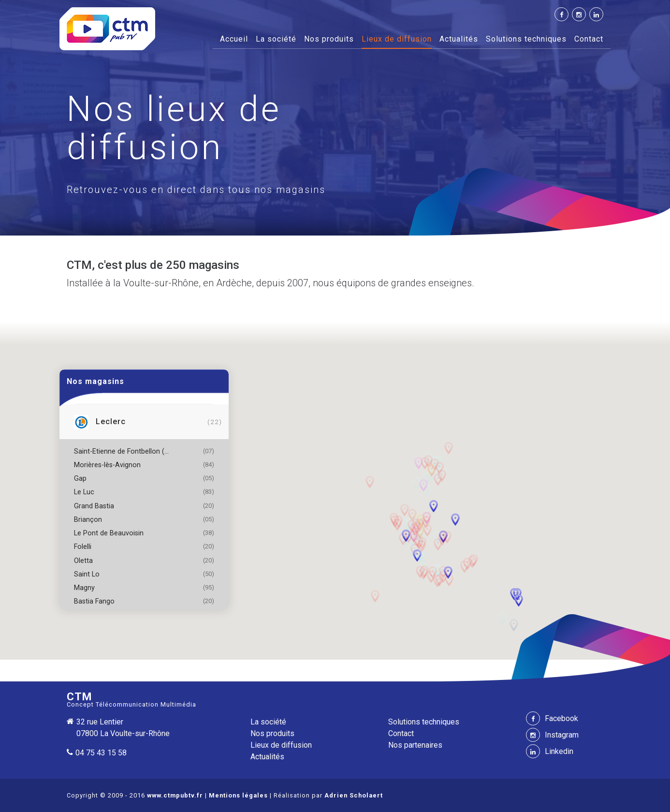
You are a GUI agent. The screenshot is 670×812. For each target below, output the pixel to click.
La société (276, 39)
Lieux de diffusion (397, 39)
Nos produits (329, 39)
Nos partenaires (415, 745)
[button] (419, 519)
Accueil (234, 38)
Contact (589, 39)
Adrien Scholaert (354, 795)
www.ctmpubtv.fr (175, 795)
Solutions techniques (526, 39)
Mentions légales (238, 795)
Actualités (459, 39)
